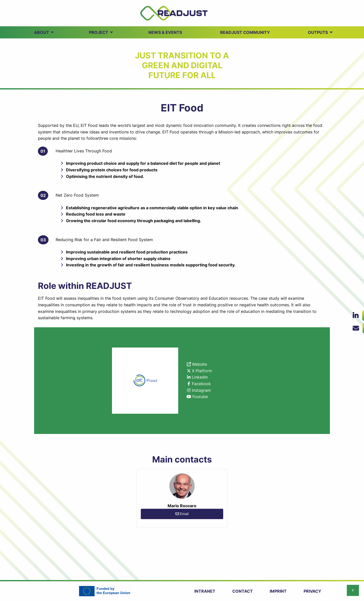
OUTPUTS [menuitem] (318, 32)
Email (182, 514)
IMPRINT (278, 591)
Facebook (201, 384)
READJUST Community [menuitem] (245, 32)
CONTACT (243, 591)
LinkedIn (200, 377)
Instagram (201, 390)
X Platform (202, 371)
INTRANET (205, 591)
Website (199, 364)
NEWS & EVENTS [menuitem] (165, 32)
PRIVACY (312, 591)
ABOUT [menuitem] (42, 32)
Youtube (200, 397)
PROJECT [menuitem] (99, 32)
